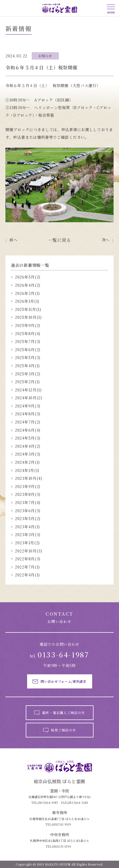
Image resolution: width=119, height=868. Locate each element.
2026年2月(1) (27, 293)
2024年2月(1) (27, 462)
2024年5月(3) (28, 438)
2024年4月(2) (28, 446)
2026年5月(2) (28, 277)
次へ (106, 240)
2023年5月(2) (28, 519)
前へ (13, 240)
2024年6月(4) (28, 430)
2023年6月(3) (28, 511)
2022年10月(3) (29, 551)
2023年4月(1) (27, 527)
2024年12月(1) (28, 390)
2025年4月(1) (27, 366)
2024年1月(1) (27, 470)
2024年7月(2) (28, 422)
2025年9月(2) (28, 325)
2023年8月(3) (28, 494)
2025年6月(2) (28, 350)
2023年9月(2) (28, 486)
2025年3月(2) (28, 374)
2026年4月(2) (28, 285)
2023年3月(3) (28, 535)
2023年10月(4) (29, 478)
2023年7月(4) (28, 503)
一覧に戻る (60, 240)
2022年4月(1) (27, 575)
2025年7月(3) (28, 342)
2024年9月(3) (28, 406)
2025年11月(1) (28, 309)
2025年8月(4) (28, 334)
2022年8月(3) (28, 559)
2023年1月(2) (27, 543)
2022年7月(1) (27, 567)
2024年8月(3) (28, 414)
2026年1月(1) (27, 301)
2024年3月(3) (28, 454)
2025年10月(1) (28, 317)
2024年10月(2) (29, 398)
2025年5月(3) (28, 358)
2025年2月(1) (27, 382)
